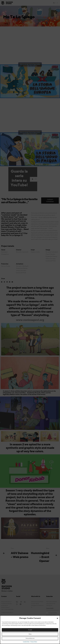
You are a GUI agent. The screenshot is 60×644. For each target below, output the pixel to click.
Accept (30, 630)
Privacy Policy (34, 642)
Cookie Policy (26, 642)
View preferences (30, 638)
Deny (30, 634)
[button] (57, 618)
